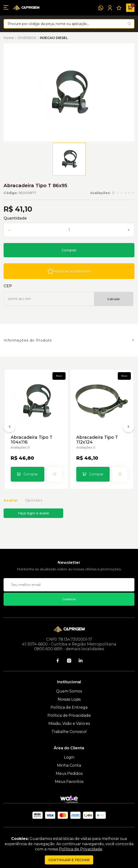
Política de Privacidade (69, 715)
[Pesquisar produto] (129, 24)
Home (9, 38)
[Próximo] (128, 428)
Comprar (69, 250)
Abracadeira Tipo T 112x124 (97, 440)
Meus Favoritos (69, 782)
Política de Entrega (69, 707)
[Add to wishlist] (69, 271)
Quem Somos (69, 691)
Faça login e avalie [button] (33, 513)
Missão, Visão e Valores (69, 724)
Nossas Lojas (69, 699)
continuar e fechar (69, 860)
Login (69, 757)
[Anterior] (10, 428)
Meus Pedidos (69, 773)
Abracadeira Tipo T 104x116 (32, 440)
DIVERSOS (27, 38)
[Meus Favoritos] (119, 8)
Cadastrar (69, 599)
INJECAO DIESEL (54, 38)
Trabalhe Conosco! (69, 732)
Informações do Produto (28, 340)
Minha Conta (69, 765)
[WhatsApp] (101, 8)
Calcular (114, 299)
